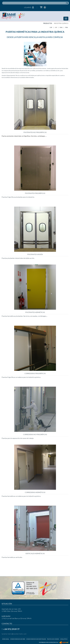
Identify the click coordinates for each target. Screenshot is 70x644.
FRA (66, 27)
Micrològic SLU (54, 642)
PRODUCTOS (48, 23)
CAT (51, 27)
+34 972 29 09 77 (11, 629)
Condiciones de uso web (18, 639)
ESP (56, 27)
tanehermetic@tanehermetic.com (14, 634)
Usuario (29, 7)
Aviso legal (6, 639)
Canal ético (64, 639)
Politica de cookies (53, 639)
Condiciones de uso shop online (36, 639)
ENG (61, 27)
